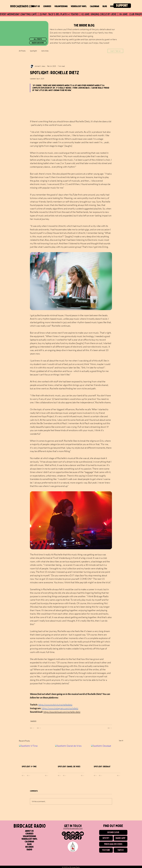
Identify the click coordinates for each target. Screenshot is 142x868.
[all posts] (38, 39)
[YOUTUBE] (106, 850)
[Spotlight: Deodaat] (107, 754)
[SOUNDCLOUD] (113, 832)
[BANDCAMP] (121, 838)
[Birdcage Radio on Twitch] (64, 834)
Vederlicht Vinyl (29, 839)
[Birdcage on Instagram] (71, 838)
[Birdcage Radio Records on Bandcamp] (77, 834)
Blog (29, 844)
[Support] (122, 6)
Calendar (29, 842)
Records (29, 847)
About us (29, 831)
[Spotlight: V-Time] (35, 754)
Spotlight (33, 51)
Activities (45, 51)
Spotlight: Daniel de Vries (69, 767)
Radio (29, 850)
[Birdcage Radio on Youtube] (82, 834)
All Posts (22, 51)
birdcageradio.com (22, 6)
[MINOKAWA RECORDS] (113, 844)
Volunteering (29, 836)
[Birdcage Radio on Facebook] (79, 838)
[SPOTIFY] (106, 838)
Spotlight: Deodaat (102, 767)
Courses (29, 834)
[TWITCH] (121, 850)
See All (121, 740)
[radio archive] (38, 43)
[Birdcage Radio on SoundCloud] (68, 834)
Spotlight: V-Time (29, 767)
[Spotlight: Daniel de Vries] (71, 754)
